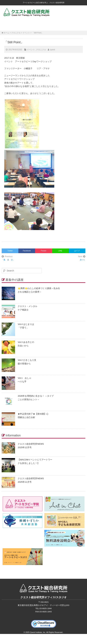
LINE (60, 251)
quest (53, 50)
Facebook (27, 251)
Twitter (10, 251)
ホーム (6, 33)
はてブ (77, 251)
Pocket (43, 251)
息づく (83, 260)
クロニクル (16, 33)
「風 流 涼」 (8, 260)
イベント (26, 33)
